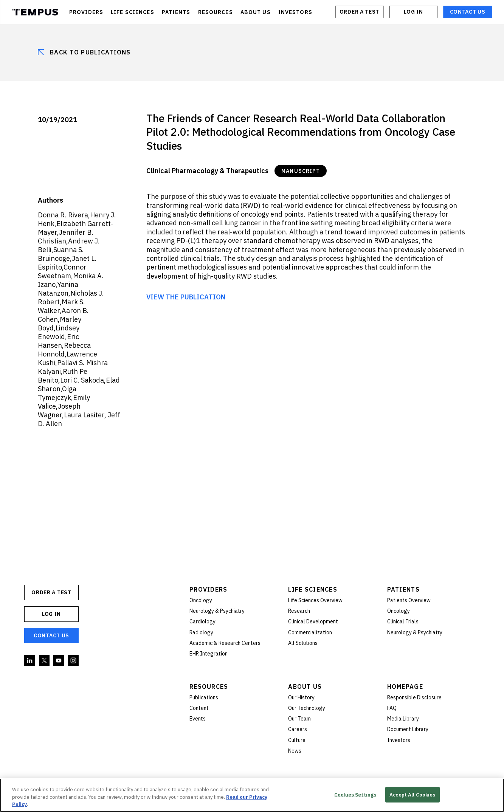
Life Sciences (313, 589)
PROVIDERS (86, 12)
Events (198, 719)
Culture (297, 740)
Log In (413, 12)
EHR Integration (209, 654)
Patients (403, 589)
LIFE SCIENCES (133, 12)
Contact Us (468, 12)
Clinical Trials (403, 621)
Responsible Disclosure (414, 697)
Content (199, 708)
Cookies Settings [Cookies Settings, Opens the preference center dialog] (355, 794)
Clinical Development (313, 621)
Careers (298, 729)
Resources (209, 686)
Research (299, 611)
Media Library (403, 719)
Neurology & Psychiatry (217, 611)
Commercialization (310, 632)
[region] (252, 795)
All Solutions (303, 643)
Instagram (74, 661)
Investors (399, 740)
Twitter (45, 661)
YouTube (59, 661)
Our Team (299, 719)
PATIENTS (176, 12)
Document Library (408, 729)
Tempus (35, 12)
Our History (301, 697)
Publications (204, 697)
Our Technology (307, 708)
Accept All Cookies (412, 794)
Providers (209, 589)
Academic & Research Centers (225, 643)
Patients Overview (409, 600)
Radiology (201, 632)
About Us (305, 686)
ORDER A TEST (359, 12)
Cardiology (202, 621)
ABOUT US (256, 12)
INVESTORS (295, 12)
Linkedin (30, 661)
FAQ (392, 708)
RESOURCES (216, 12)
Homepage (405, 686)
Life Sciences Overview (315, 600)
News (295, 751)
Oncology (201, 600)
